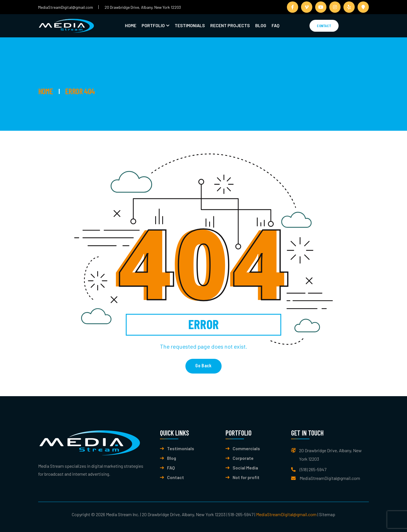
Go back (203, 365)
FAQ (276, 25)
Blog (261, 25)
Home (131, 25)
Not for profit (246, 477)
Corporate (243, 458)
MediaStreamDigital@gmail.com (66, 7)
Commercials (246, 449)
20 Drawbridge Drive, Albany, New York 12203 (143, 7)
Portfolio (153, 25)
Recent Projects (230, 25)
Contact (324, 26)
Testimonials (190, 25)
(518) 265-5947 (313, 469)
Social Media (245, 468)
